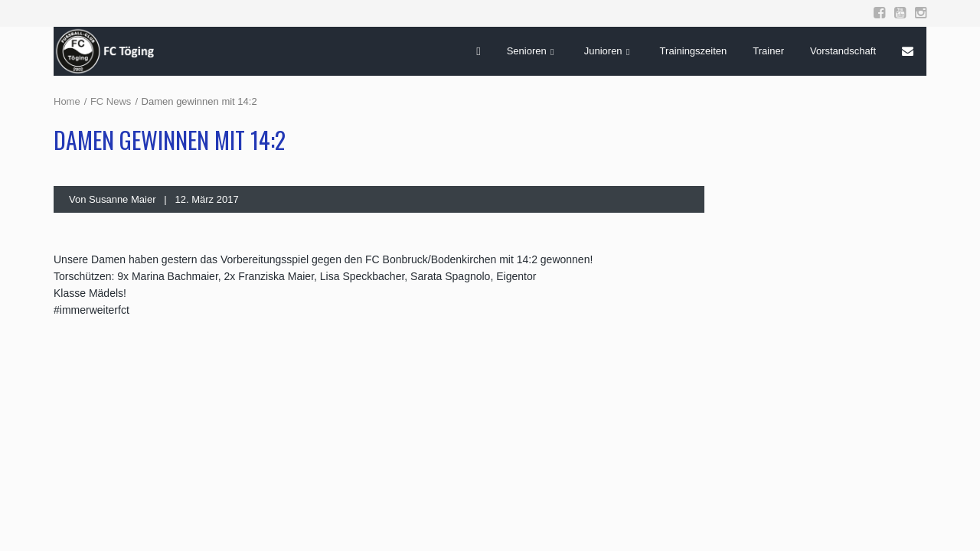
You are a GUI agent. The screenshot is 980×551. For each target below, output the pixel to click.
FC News (111, 101)
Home (67, 101)
